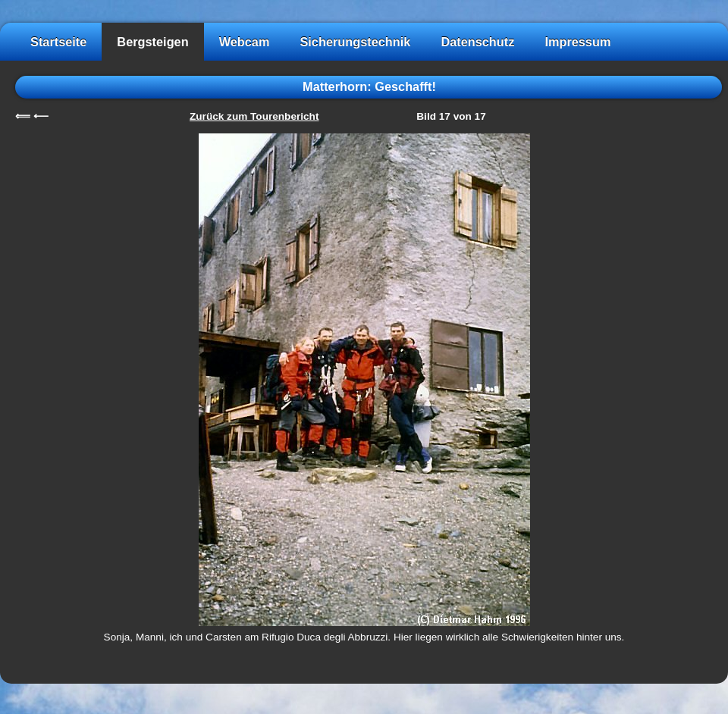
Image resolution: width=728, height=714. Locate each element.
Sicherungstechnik (355, 42)
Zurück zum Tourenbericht (254, 116)
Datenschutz (477, 42)
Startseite (58, 42)
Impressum (577, 42)
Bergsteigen (152, 42)
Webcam (245, 42)
